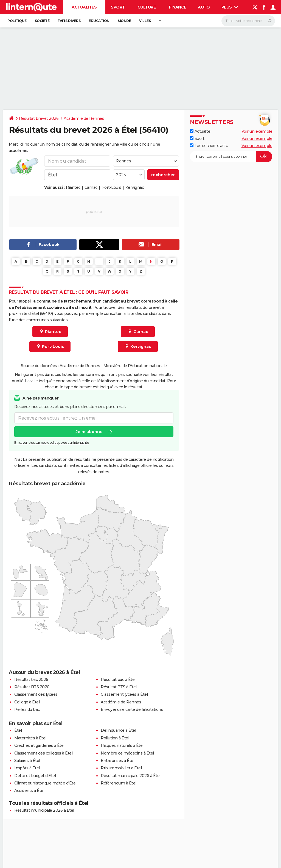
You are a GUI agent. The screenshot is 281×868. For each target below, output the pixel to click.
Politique (17, 21)
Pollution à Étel (115, 738)
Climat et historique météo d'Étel (45, 783)
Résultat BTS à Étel (119, 687)
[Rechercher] (248, 21)
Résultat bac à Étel (118, 680)
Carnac (91, 187)
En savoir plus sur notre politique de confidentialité (52, 443)
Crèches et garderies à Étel (39, 745)
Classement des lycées (36, 694)
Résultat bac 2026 (31, 680)
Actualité (200, 131)
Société (42, 21)
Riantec (73, 187)
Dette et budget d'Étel (35, 776)
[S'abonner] (231, 157)
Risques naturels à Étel (122, 745)
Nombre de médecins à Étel (127, 753)
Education (99, 21)
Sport (118, 7)
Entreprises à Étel (117, 761)
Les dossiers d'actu (209, 146)
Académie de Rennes (84, 118)
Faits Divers (69, 21)
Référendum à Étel (119, 783)
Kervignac (135, 187)
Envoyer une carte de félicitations (132, 709)
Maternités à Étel (30, 738)
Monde (124, 21)
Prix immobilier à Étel (121, 768)
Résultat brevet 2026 (39, 118)
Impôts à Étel (27, 768)
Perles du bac (27, 709)
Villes (145, 21)
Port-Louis (111, 187)
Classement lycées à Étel (124, 694)
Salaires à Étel (27, 761)
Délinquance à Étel (118, 730)
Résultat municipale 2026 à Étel (131, 776)
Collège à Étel (27, 702)
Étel (18, 730)
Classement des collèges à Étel (43, 753)
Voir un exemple (257, 131)
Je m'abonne (89, 432)
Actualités (84, 7)
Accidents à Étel (29, 791)
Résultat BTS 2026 (32, 687)
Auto (204, 7)
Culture (147, 7)
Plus (230, 7)
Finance (178, 7)
